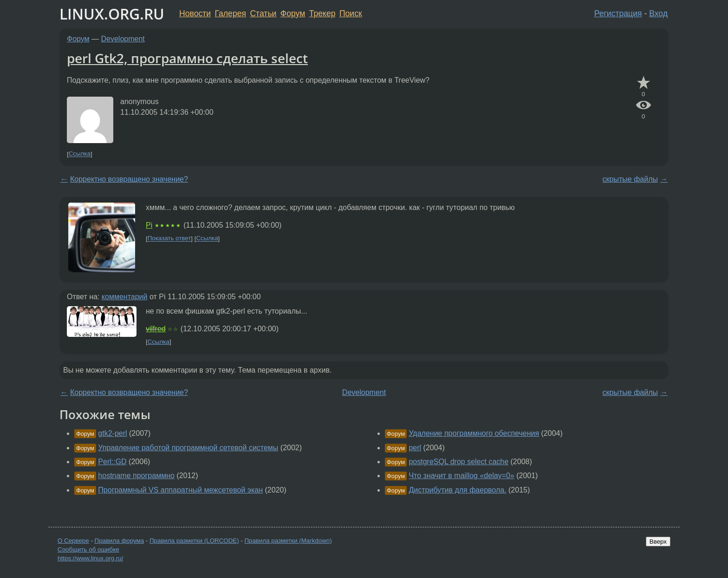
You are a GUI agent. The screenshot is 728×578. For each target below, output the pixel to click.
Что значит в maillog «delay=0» (461, 476)
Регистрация (618, 13)
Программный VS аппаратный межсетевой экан (180, 490)
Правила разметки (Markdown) (288, 541)
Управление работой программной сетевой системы (188, 448)
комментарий (125, 297)
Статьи (263, 13)
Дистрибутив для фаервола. (457, 490)
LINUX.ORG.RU (112, 14)
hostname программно (136, 476)
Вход (658, 13)
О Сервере (73, 541)
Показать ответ (169, 239)
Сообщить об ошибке (88, 549)
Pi (149, 225)
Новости (195, 13)
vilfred (156, 329)
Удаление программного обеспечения (474, 433)
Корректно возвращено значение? (129, 179)
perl (415, 448)
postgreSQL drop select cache (458, 462)
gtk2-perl (112, 433)
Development (123, 39)
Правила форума (120, 541)
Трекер (322, 13)
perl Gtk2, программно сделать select (187, 58)
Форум (293, 13)
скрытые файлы (630, 179)
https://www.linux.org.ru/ (90, 558)
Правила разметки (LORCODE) (194, 541)
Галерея (231, 13)
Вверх (658, 542)
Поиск (351, 13)
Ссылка (80, 154)
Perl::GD (112, 462)
